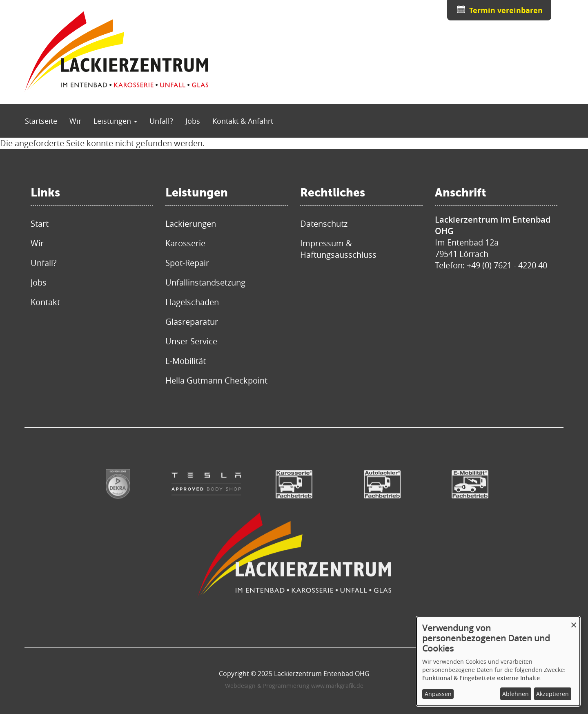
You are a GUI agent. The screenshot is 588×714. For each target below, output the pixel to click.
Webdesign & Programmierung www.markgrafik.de (294, 686)
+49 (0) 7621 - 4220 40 (507, 265)
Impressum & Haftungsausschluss (338, 249)
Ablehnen (516, 694)
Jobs (193, 121)
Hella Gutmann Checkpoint (216, 380)
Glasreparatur (192, 322)
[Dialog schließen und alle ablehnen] (574, 622)
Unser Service (191, 341)
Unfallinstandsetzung (205, 282)
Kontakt (45, 302)
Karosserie (185, 243)
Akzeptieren (552, 694)
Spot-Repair (187, 263)
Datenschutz (324, 224)
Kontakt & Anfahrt (243, 121)
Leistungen (115, 121)
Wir (75, 121)
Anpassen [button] (438, 694)
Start (40, 224)
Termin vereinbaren (506, 10)
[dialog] (498, 661)
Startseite (41, 121)
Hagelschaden (192, 302)
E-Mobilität (186, 361)
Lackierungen (191, 224)
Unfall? (161, 121)
